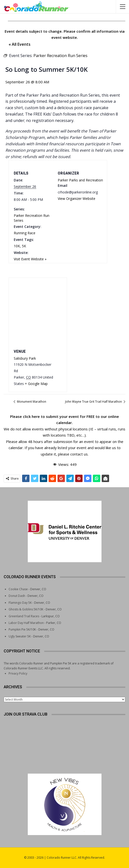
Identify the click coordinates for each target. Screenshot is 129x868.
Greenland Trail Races (24, 616)
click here (31, 416)
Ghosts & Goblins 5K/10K (26, 609)
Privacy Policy (18, 673)
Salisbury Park (25, 358)
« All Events (20, 44)
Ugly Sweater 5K (20, 636)
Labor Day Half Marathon (26, 623)
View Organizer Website (77, 199)
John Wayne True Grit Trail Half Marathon (94, 402)
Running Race (25, 233)
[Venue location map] (38, 312)
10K (17, 246)
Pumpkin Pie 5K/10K (22, 629)
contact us (79, 454)
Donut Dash (17, 596)
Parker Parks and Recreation (80, 180)
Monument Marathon (31, 402)
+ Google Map (36, 384)
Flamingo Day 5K (20, 603)
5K (24, 246)
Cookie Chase (18, 589)
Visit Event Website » (30, 259)
